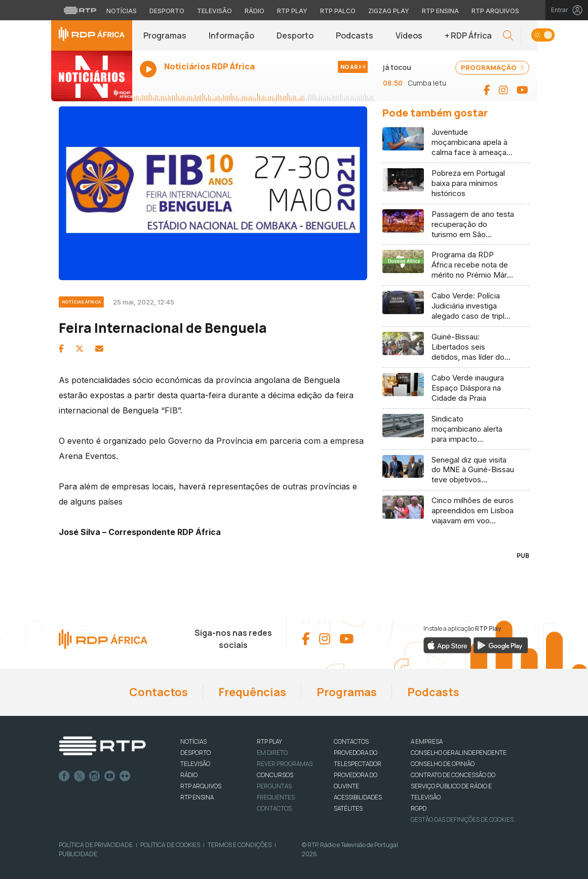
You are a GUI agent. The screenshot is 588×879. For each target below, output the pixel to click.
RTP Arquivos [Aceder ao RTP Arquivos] (495, 11)
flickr (125, 776)
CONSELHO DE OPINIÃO (443, 764)
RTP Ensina (197, 797)
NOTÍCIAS (193, 741)
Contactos (159, 692)
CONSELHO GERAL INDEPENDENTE (459, 753)
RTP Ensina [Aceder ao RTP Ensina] (440, 11)
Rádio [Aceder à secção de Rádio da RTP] (254, 11)
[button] (508, 36)
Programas (165, 35)
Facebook (64, 776)
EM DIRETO (272, 753)
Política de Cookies (170, 845)
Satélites (348, 808)
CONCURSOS (275, 775)
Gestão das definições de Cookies (462, 819)
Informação (231, 35)
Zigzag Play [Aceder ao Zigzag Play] (389, 11)
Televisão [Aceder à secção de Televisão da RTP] (214, 11)
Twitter (80, 776)
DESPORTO (195, 753)
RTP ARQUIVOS (201, 786)
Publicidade (78, 854)
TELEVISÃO (195, 764)
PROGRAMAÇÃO (492, 67)
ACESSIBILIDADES (358, 797)
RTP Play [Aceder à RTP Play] (292, 11)
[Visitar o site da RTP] (80, 10)
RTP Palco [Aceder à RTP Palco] (338, 11)
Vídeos (409, 35)
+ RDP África (468, 35)
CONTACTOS (351, 741)
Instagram (95, 776)
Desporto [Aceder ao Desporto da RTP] (167, 11)
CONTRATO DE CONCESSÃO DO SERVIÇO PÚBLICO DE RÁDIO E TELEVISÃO (453, 786)
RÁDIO (189, 775)
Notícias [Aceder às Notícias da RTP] (122, 11)
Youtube (110, 776)
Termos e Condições (240, 845)
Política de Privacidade (96, 845)
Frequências (252, 692)
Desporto (295, 35)
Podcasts (355, 35)
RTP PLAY (269, 741)
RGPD (419, 808)
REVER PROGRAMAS (285, 764)
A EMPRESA (427, 741)
